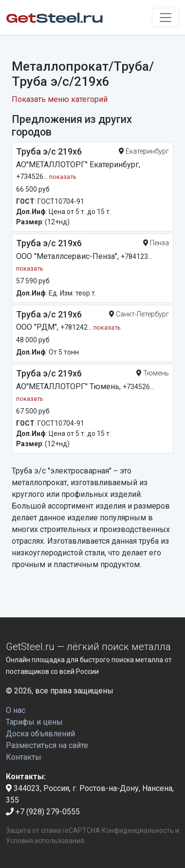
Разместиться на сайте (47, 745)
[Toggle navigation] (166, 18)
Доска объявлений (40, 734)
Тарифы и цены (34, 722)
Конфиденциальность (138, 830)
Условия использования (45, 841)
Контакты (24, 757)
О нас (16, 710)
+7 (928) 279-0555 (43, 812)
